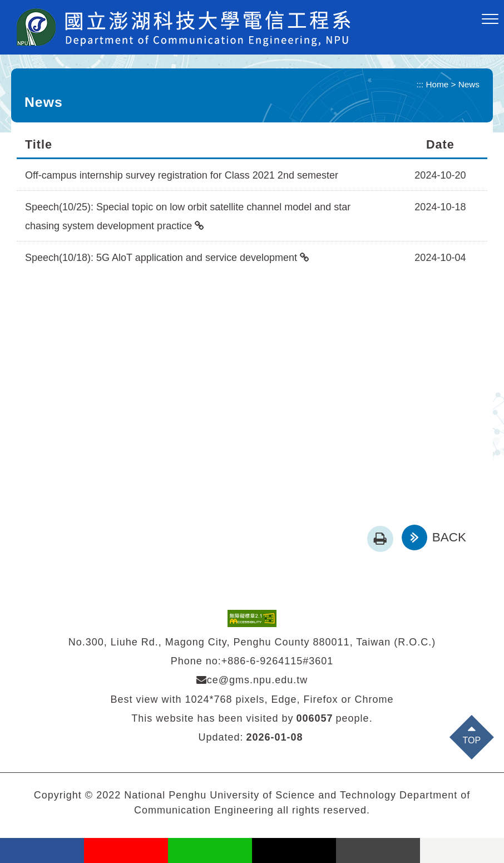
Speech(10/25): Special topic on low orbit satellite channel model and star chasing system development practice (188, 216)
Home (438, 84)
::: (420, 84)
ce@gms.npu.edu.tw (252, 680)
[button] (490, 19)
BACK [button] (449, 537)
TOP (472, 740)
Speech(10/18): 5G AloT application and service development (161, 258)
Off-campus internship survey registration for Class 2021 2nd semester (182, 175)
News (469, 84)
